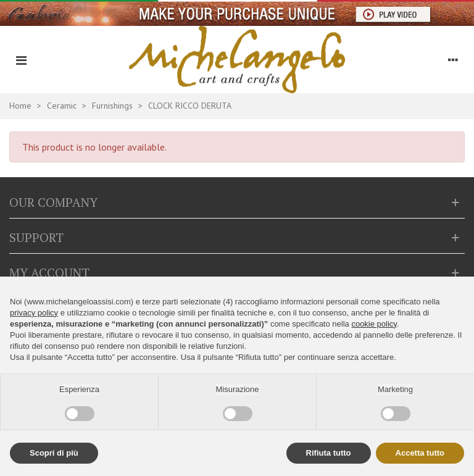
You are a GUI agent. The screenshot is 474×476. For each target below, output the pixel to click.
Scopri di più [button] (54, 453)
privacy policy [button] (34, 313)
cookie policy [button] (374, 324)
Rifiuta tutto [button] (329, 453)
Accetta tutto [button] (420, 453)
